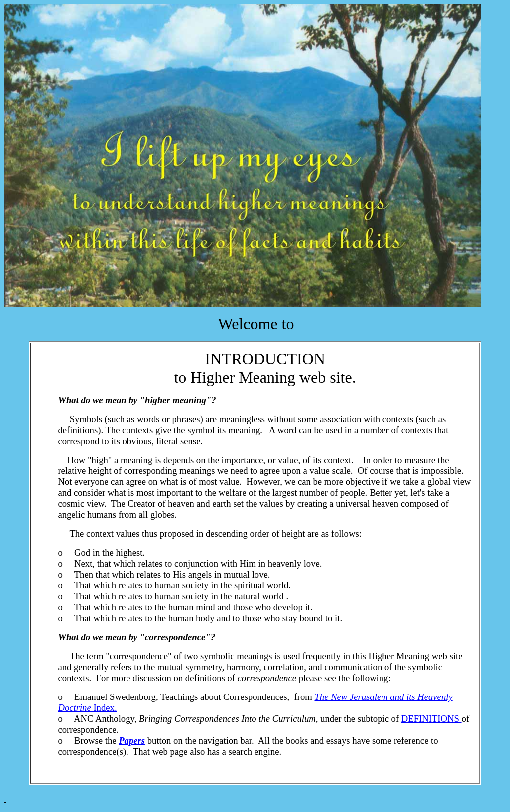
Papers (132, 741)
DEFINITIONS (432, 719)
